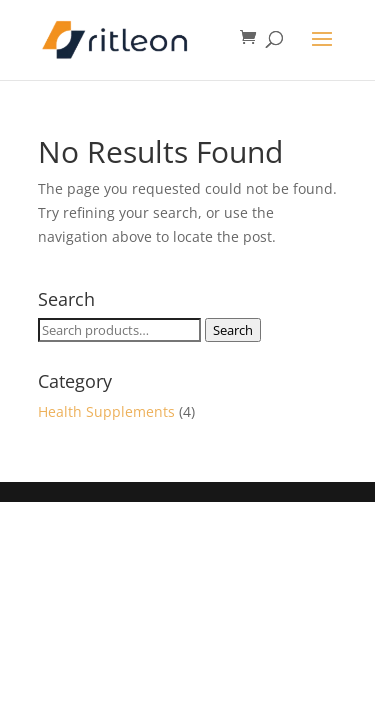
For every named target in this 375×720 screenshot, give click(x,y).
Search (233, 330)
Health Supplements (106, 411)
